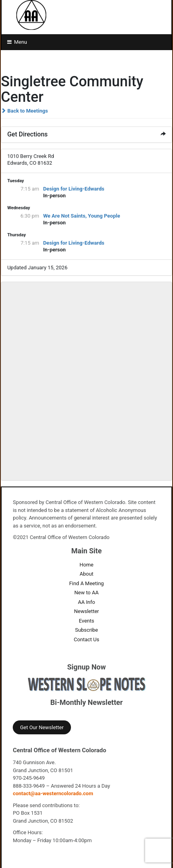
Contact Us (86, 639)
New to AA (87, 593)
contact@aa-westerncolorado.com (53, 793)
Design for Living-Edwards (74, 189)
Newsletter (87, 611)
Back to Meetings (24, 111)
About (87, 574)
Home (87, 565)
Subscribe (86, 630)
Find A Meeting (87, 583)
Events (86, 621)
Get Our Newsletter (42, 727)
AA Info (87, 602)
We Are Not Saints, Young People (82, 216)
